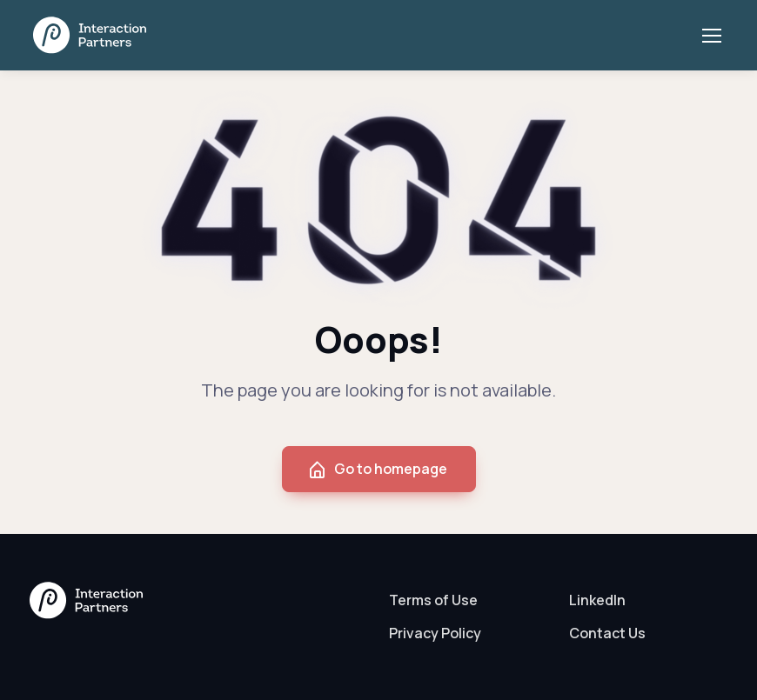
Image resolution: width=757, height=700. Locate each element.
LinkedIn (597, 600)
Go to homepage (377, 469)
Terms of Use (433, 600)
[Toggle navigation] (711, 36)
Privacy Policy (435, 633)
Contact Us (607, 633)
